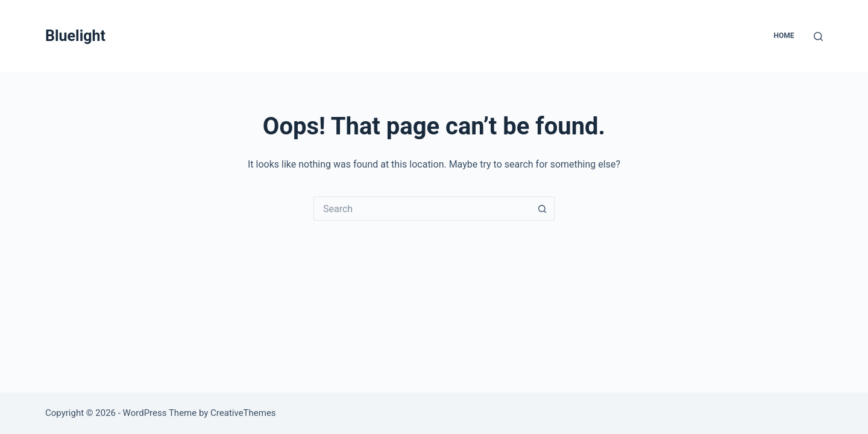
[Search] (818, 36)
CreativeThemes (243, 413)
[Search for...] (422, 209)
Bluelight (75, 36)
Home (784, 36)
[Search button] (542, 209)
